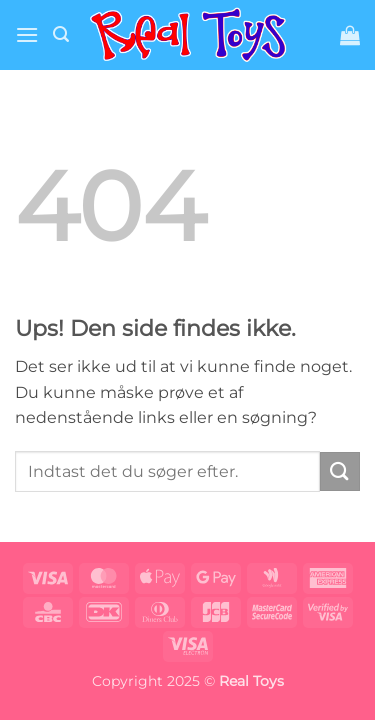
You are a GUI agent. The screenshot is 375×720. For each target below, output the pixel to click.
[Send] (340, 471)
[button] (27, 34)
